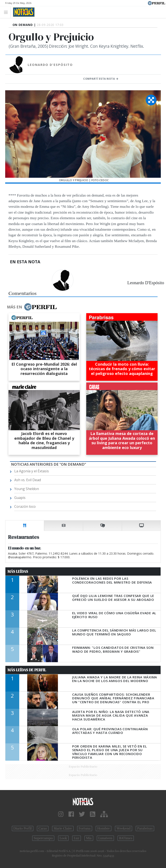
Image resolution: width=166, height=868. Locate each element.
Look (63, 838)
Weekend (124, 828)
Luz (76, 838)
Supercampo (43, 838)
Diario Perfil (23, 828)
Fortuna (85, 828)
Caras (43, 828)
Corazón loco (25, 506)
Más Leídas (18, 571)
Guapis (20, 498)
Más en (32, 307)
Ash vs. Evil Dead (28, 480)
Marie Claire (63, 828)
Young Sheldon (27, 489)
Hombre (104, 828)
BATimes (126, 838)
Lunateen (105, 838)
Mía (89, 838)
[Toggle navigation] (7, 12)
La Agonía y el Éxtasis (32, 471)
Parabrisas (145, 828)
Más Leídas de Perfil (27, 670)
